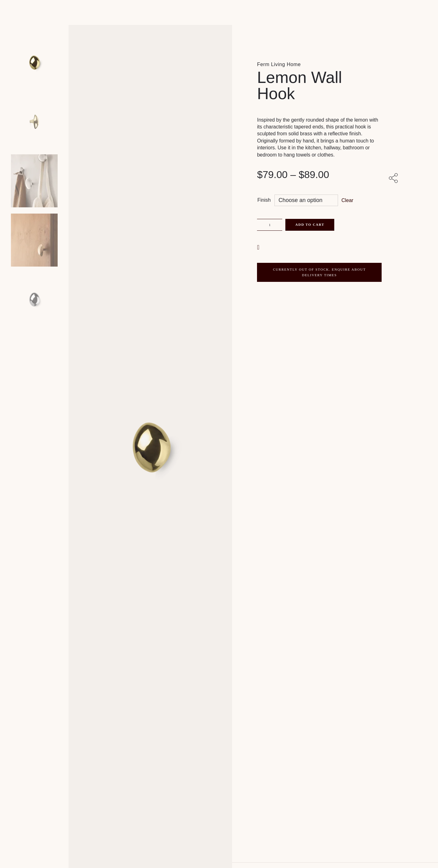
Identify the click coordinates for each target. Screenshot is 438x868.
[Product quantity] (270, 225)
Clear (347, 200)
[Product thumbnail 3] (34, 240)
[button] (259, 247)
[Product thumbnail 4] (34, 299)
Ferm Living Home (279, 64)
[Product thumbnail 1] (34, 122)
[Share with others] (394, 179)
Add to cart (310, 224)
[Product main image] (34, 62)
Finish (264, 200)
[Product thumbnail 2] (34, 181)
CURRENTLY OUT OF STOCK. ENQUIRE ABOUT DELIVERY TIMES (319, 272)
